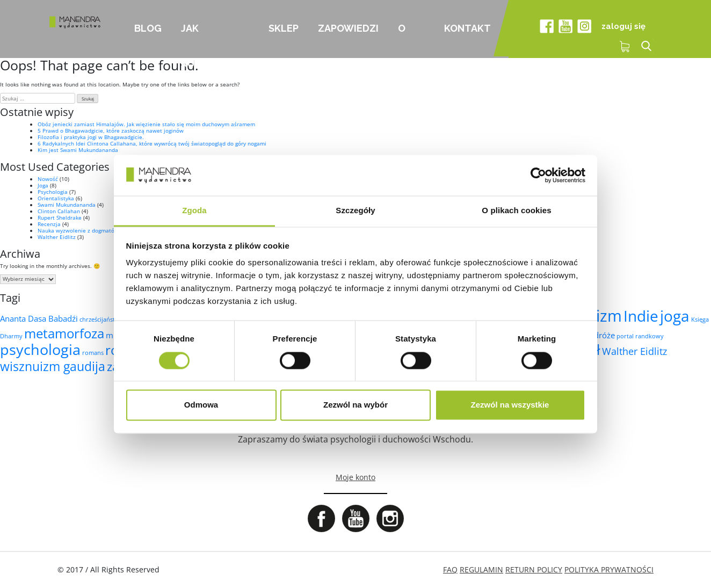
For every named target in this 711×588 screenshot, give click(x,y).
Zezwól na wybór (356, 405)
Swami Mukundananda (67, 205)
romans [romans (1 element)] (93, 353)
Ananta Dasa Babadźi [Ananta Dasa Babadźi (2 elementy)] (39, 318)
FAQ (450, 569)
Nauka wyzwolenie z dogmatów (78, 230)
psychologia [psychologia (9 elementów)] (40, 349)
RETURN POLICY (534, 569)
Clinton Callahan (59, 211)
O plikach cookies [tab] (516, 211)
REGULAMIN (481, 569)
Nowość (48, 179)
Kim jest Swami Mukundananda (78, 150)
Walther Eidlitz (57, 237)
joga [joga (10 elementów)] (675, 316)
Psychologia (53, 192)
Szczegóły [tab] (355, 211)
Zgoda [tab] (194, 211)
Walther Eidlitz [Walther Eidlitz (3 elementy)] (634, 351)
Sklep (284, 28)
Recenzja (49, 224)
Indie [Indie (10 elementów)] (641, 316)
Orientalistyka (56, 198)
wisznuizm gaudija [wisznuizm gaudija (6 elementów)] (53, 366)
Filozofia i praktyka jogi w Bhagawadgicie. (91, 137)
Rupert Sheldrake (60, 217)
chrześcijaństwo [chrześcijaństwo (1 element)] (101, 320)
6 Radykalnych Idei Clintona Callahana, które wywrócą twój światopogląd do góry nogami (152, 143)
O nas (408, 40)
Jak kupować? (208, 40)
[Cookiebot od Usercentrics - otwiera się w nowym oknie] (538, 175)
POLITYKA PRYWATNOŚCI (609, 569)
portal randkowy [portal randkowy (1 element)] (640, 336)
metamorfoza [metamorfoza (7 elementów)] (64, 333)
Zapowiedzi (348, 28)
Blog (148, 28)
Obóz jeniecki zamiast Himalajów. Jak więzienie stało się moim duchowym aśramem (146, 124)
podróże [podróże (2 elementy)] (600, 335)
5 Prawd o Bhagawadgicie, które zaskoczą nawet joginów (111, 130)
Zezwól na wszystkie (510, 405)
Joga (43, 185)
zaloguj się (623, 26)
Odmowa (201, 405)
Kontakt (467, 28)
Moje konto (356, 477)
